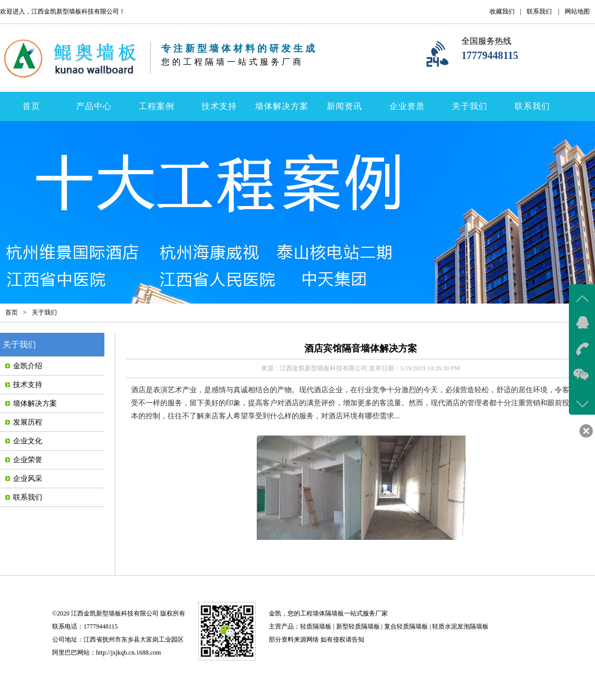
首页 (31, 106)
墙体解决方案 (282, 106)
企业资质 (407, 106)
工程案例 (157, 106)
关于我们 (470, 106)
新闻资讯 (344, 106)
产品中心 (94, 106)
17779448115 (490, 55)
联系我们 (539, 11)
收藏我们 (502, 11)
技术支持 (219, 106)
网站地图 (577, 11)
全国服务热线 (486, 41)
